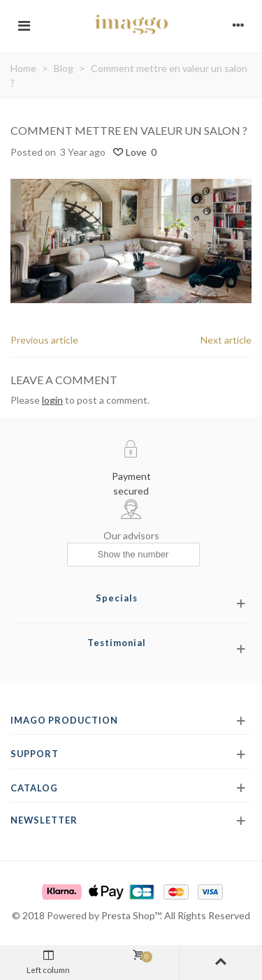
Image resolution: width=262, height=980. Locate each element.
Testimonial (117, 643)
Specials (117, 598)
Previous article (44, 340)
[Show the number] (133, 555)
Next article (226, 340)
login (52, 400)
